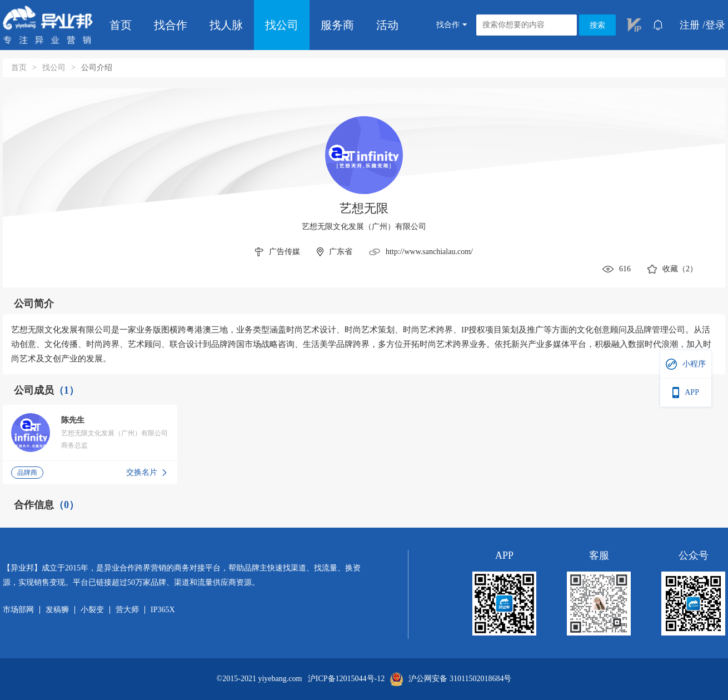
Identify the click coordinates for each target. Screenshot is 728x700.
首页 (121, 25)
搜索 (597, 25)
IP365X (163, 610)
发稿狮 (57, 610)
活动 (387, 25)
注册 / (692, 25)
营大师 (127, 610)
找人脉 (226, 25)
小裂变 (92, 610)
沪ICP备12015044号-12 (346, 679)
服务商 (337, 25)
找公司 (282, 25)
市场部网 (18, 610)
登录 (715, 25)
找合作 (171, 25)
